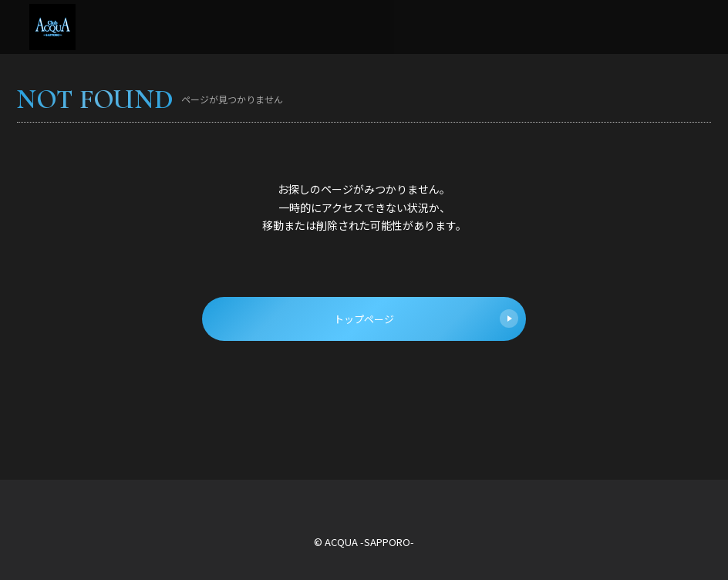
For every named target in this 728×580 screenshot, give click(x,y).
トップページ (426, 319)
